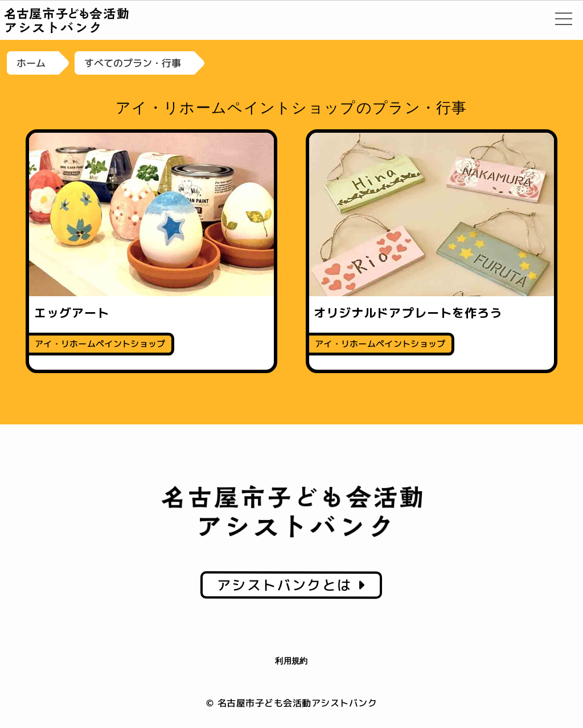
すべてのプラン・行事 (133, 63)
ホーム (31, 63)
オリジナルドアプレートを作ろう (408, 313)
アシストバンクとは (291, 585)
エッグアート (72, 313)
